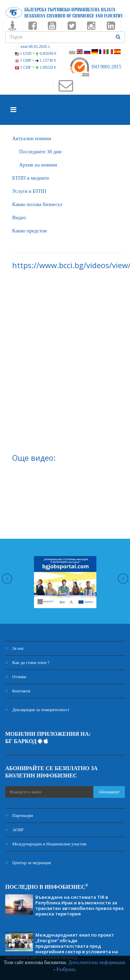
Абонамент (109, 792)
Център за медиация (28, 863)
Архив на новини (38, 165)
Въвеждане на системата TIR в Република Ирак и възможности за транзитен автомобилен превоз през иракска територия (79, 905)
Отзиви (16, 677)
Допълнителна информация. (97, 962)
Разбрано (66, 969)
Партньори (19, 815)
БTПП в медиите (31, 178)
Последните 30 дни (40, 152)
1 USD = (36, 53)
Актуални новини (32, 138)
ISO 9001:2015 (95, 67)
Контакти (18, 691)
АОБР (14, 830)
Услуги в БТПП (29, 191)
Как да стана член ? (27, 662)
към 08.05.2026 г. (35, 46)
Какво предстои (29, 231)
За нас (15, 648)
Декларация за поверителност (37, 710)
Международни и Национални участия (46, 844)
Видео (19, 218)
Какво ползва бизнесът (37, 204)
